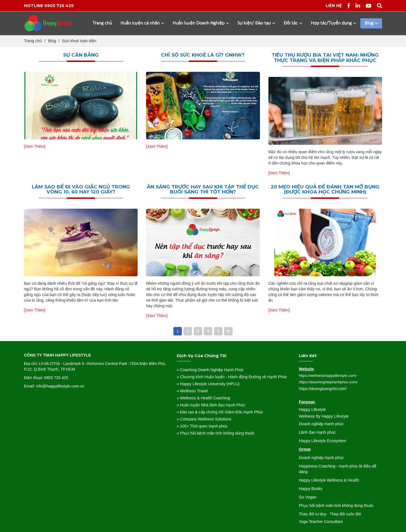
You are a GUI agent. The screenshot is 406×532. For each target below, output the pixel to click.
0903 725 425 (59, 6)
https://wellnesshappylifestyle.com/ (328, 376)
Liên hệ (334, 6)
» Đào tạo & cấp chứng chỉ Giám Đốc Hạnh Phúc (220, 412)
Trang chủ (102, 23)
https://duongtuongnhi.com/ (323, 389)
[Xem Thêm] (35, 146)
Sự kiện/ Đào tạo (256, 23)
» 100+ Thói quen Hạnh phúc (202, 426)
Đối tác (293, 23)
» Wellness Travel (192, 391)
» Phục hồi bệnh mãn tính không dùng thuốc (216, 433)
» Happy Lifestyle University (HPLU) (208, 384)
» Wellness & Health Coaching (203, 398)
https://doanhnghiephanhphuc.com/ (328, 382)
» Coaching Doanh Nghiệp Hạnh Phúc (210, 370)
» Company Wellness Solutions (204, 419)
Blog (371, 23)
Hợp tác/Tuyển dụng (333, 23)
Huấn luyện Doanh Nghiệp (201, 23)
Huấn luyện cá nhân (142, 23)
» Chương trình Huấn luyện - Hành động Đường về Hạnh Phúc (232, 377)
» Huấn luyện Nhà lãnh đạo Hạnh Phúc (211, 405)
